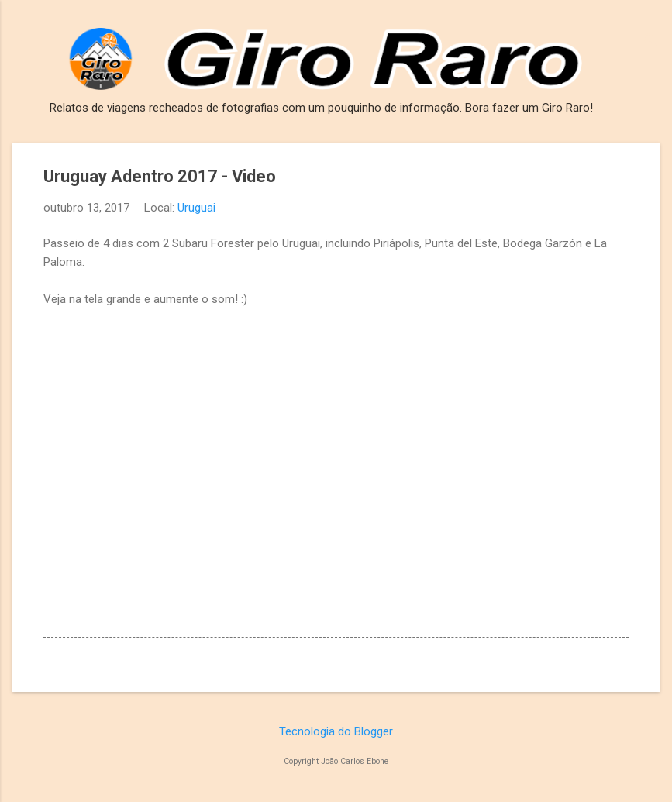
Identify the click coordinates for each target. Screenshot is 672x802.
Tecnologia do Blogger (336, 731)
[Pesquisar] (650, 42)
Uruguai (196, 208)
